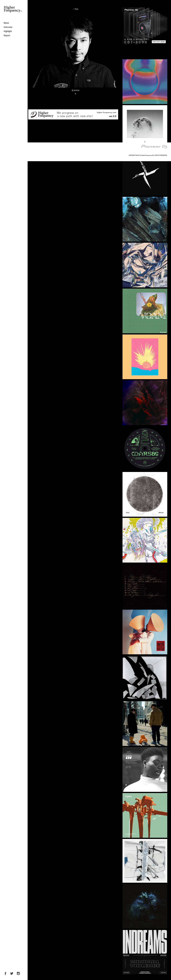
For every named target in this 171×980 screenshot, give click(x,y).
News (6, 23)
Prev (75, 9)
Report (7, 35)
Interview (8, 27)
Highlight (8, 31)
